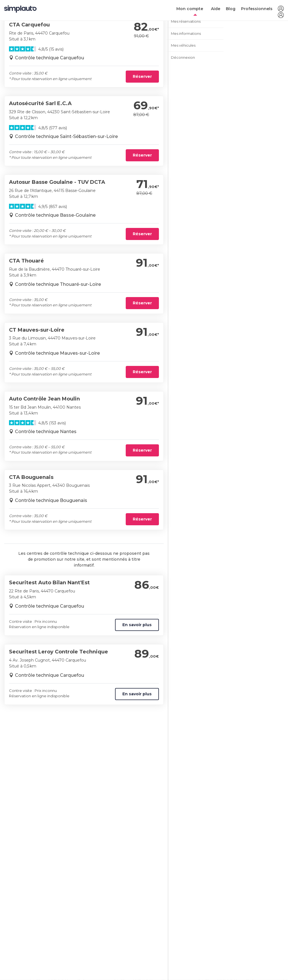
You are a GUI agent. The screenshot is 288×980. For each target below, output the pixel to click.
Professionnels (257, 9)
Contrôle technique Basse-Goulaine (55, 215)
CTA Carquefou (29, 25)
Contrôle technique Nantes (46, 432)
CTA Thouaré (26, 261)
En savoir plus (137, 625)
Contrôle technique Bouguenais (51, 500)
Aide (216, 9)
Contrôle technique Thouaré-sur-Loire (58, 284)
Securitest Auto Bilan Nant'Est (49, 583)
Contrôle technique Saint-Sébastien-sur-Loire (66, 136)
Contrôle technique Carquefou (49, 58)
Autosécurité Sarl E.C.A (40, 103)
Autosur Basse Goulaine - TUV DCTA (57, 182)
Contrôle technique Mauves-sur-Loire (57, 353)
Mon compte (190, 9)
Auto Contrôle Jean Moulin (44, 399)
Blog (231, 9)
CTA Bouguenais (31, 477)
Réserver (142, 76)
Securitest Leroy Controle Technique (58, 652)
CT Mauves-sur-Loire (37, 330)
